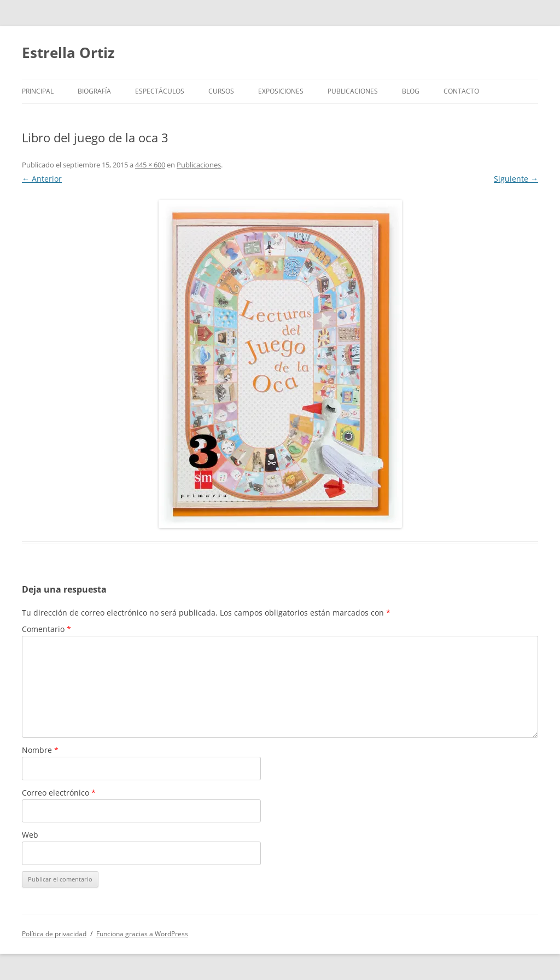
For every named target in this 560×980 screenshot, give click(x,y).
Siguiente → (516, 179)
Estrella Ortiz (68, 53)
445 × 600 (150, 165)
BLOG (411, 91)
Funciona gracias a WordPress (142, 934)
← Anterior (42, 179)
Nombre (40, 750)
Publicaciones (353, 91)
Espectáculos (160, 91)
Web (30, 835)
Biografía (94, 91)
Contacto (461, 91)
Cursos (221, 91)
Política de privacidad (54, 934)
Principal (38, 91)
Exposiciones (281, 91)
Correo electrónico (59, 793)
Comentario (46, 629)
